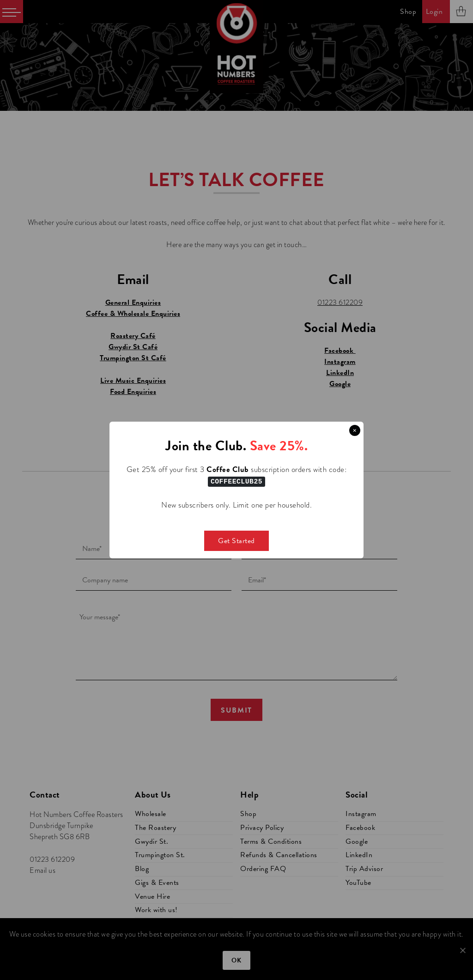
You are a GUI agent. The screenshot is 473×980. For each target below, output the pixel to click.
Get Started (236, 540)
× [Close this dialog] (355, 430)
